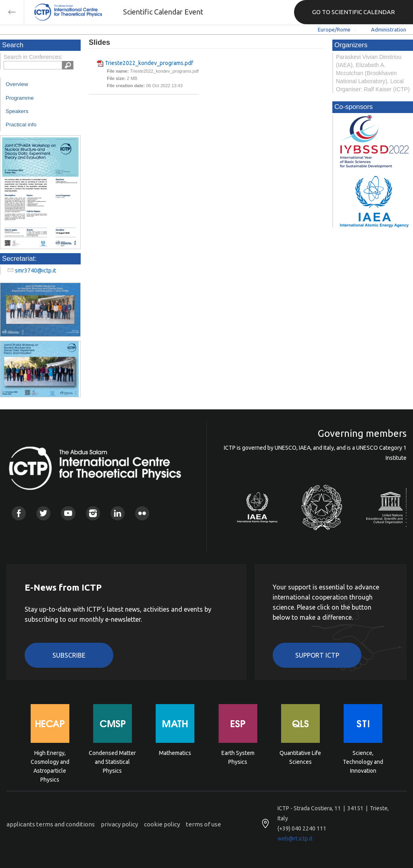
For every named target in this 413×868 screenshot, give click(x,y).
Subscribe (69, 655)
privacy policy (119, 824)
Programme (20, 98)
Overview (17, 84)
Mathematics (175, 753)
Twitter (43, 513)
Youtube (68, 513)
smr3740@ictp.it (35, 270)
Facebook (19, 513)
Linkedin (118, 513)
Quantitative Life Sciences (300, 757)
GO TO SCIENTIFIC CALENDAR (354, 12)
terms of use (203, 824)
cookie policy (162, 824)
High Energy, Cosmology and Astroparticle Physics (50, 761)
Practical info (21, 125)
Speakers (17, 111)
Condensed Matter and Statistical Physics (112, 761)
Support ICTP (317, 655)
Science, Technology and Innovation (363, 761)
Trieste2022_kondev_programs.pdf (149, 63)
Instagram (93, 513)
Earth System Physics (238, 757)
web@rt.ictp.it (295, 839)
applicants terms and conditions (51, 824)
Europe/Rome (334, 29)
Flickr (142, 513)
